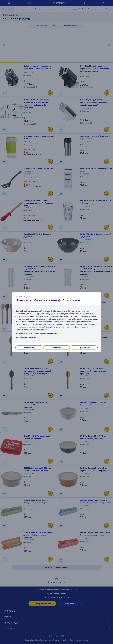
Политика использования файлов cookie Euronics (39, 333)
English (27, 296)
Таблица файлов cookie (26, 337)
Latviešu (19, 296)
